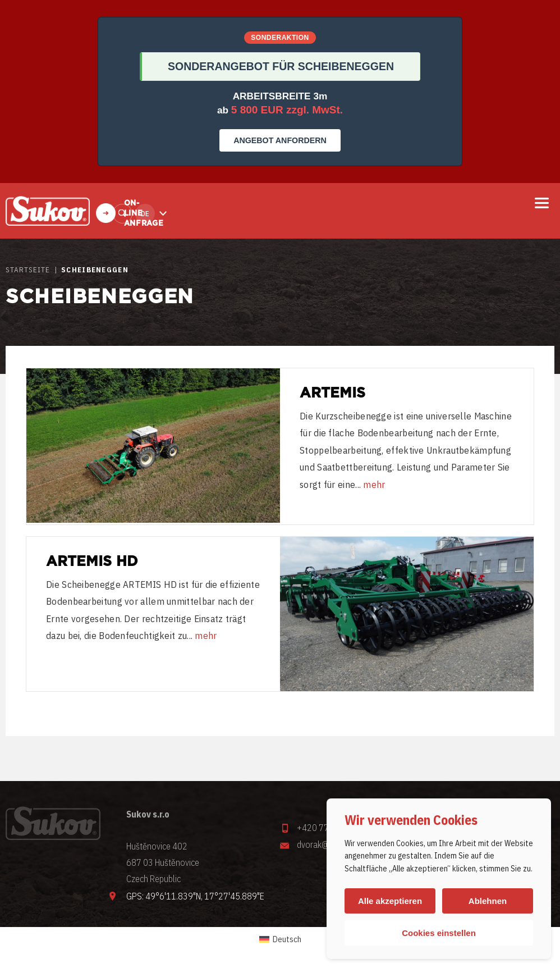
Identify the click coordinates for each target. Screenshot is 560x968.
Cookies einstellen (439, 933)
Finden (123, 214)
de (145, 214)
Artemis (332, 393)
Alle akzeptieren (390, 901)
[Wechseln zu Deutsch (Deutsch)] (280, 939)
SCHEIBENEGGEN (95, 270)
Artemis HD (92, 562)
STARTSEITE (28, 270)
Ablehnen (488, 901)
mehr (374, 485)
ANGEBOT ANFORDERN (280, 140)
